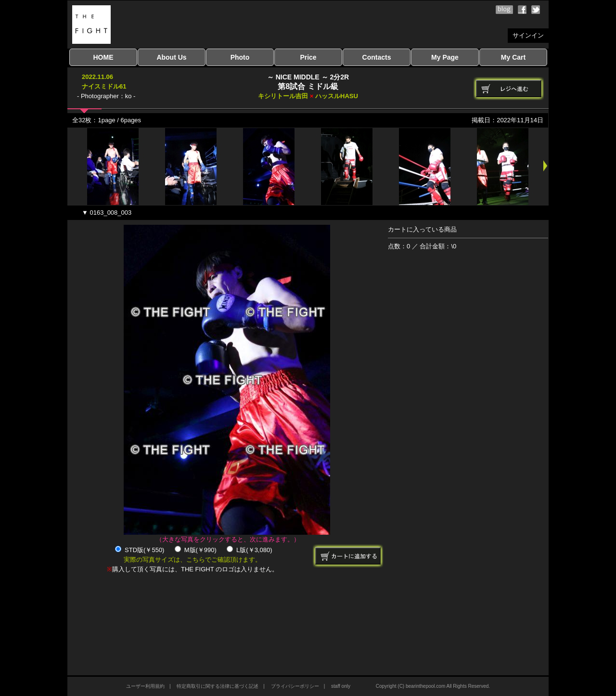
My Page (445, 57)
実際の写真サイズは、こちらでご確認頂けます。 (192, 560)
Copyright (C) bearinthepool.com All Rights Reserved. (433, 686)
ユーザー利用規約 (145, 686)
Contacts (377, 57)
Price (308, 57)
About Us (171, 57)
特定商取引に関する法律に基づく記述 (218, 686)
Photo (240, 57)
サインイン (528, 35)
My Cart (513, 57)
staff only (341, 686)
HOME (103, 57)
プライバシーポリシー (295, 686)
